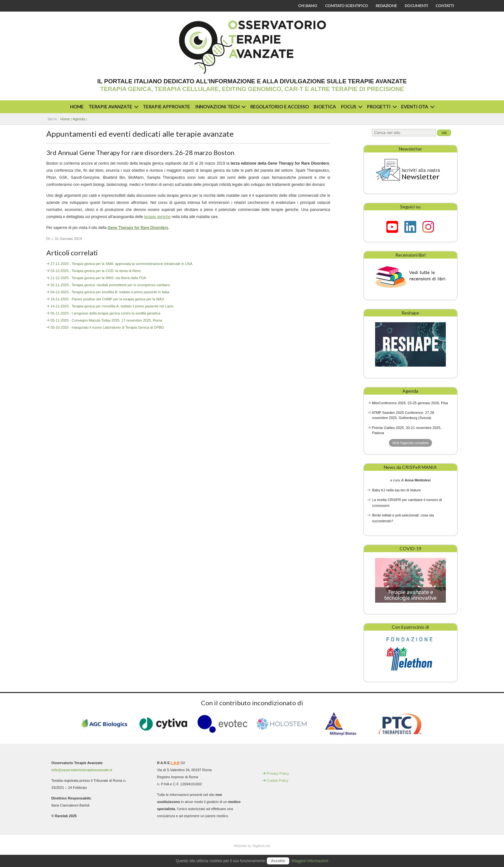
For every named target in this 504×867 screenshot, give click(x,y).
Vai (444, 133)
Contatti (445, 6)
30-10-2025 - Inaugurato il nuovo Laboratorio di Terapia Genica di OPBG (107, 327)
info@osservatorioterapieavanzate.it (82, 770)
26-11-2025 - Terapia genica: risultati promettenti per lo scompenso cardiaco (110, 285)
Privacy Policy (278, 773)
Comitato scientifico (346, 6)
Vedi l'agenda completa (410, 443)
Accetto (278, 861)
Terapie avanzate (113, 107)
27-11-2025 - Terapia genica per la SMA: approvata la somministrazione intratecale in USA (121, 264)
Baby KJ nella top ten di (397, 490)
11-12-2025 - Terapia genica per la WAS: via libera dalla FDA (98, 278)
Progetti (381, 107)
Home (77, 107)
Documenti (416, 6)
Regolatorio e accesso (279, 107)
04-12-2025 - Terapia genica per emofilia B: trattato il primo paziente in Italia (110, 292)
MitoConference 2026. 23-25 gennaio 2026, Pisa (410, 403)
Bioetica (325, 107)
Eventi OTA (417, 107)
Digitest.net (261, 846)
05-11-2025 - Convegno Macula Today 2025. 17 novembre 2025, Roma (106, 320)
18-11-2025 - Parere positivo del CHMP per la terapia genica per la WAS (107, 299)
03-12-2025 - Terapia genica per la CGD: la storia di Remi (96, 271)
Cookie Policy (278, 780)
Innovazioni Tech (220, 107)
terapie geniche (157, 217)
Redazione (386, 6)
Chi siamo (308, 6)
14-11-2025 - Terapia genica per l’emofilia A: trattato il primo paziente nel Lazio (112, 306)
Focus (351, 107)
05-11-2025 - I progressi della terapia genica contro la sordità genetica (105, 313)
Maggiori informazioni (310, 861)
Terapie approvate (166, 107)
